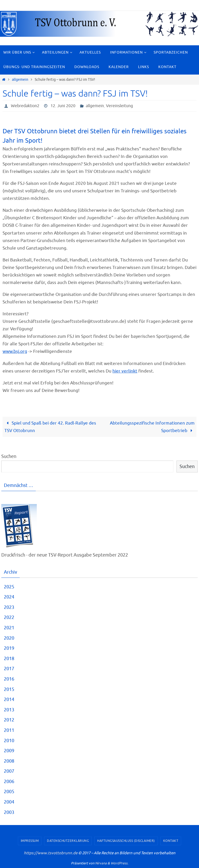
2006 (9, 782)
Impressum (30, 841)
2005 (9, 792)
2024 (9, 597)
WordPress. (119, 863)
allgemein (20, 80)
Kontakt (171, 841)
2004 (9, 802)
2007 (9, 771)
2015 (9, 689)
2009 (9, 751)
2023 (9, 607)
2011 (9, 730)
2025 (9, 587)
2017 (9, 669)
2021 (9, 628)
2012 (9, 720)
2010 (9, 741)
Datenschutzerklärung (68, 841)
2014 (9, 699)
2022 (9, 617)
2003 (9, 812)
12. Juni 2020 (63, 106)
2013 (9, 710)
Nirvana (101, 863)
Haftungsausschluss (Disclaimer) (126, 841)
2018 (9, 659)
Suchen (9, 456)
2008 (9, 761)
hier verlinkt (125, 371)
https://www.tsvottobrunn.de (51, 853)
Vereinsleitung (119, 106)
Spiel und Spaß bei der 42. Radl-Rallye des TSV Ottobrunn (50, 427)
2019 (9, 648)
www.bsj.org (15, 351)
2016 (9, 679)
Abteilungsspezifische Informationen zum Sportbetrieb (152, 427)
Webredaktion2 (25, 106)
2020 (9, 638)
